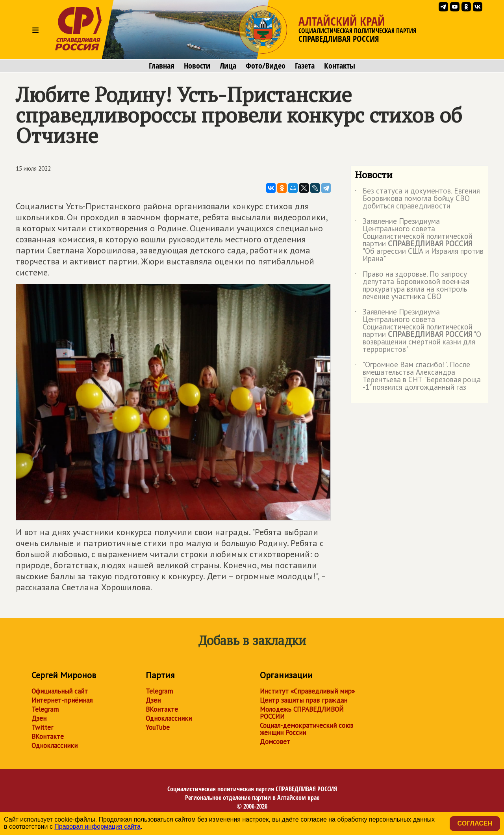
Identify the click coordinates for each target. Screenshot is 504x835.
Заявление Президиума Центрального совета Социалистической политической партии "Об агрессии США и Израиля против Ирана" (419, 240)
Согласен (475, 823)
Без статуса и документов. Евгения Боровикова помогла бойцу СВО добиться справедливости (417, 199)
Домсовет (275, 742)
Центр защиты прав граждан (304, 700)
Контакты (340, 66)
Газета (305, 66)
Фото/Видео (266, 66)
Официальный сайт (60, 691)
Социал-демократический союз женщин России (307, 729)
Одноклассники (55, 746)
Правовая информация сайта (97, 827)
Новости (197, 66)
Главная (162, 66)
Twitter (42, 727)
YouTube (158, 727)
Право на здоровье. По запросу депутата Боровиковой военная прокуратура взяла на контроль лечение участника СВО (412, 286)
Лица (228, 66)
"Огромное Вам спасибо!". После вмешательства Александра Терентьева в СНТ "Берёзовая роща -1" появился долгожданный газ (418, 376)
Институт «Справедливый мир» (307, 691)
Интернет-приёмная (62, 700)
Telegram (45, 709)
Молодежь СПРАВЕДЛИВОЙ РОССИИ (302, 713)
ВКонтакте (48, 736)
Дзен (39, 718)
